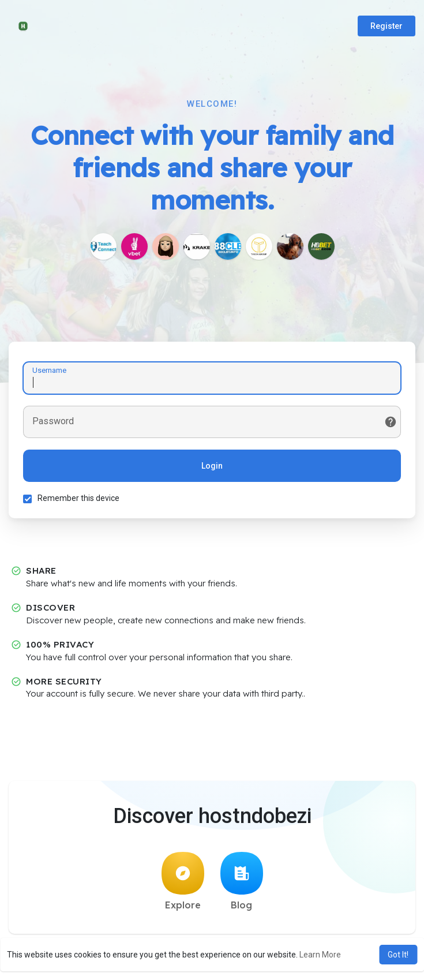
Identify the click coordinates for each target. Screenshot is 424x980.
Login (212, 466)
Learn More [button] (320, 955)
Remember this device (78, 498)
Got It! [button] (398, 955)
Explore (183, 881)
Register (387, 26)
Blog (242, 881)
